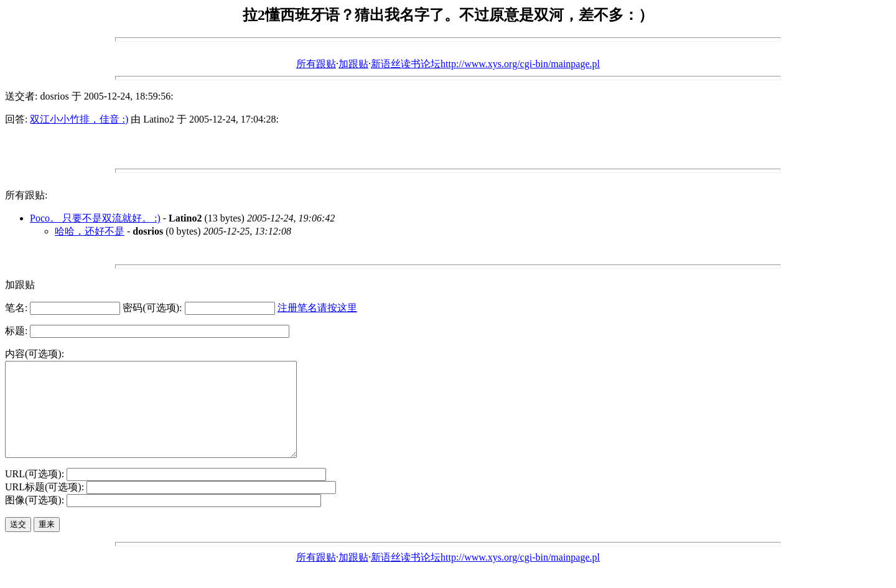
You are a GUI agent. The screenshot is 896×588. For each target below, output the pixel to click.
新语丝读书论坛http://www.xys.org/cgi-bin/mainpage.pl (485, 64)
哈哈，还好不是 (90, 231)
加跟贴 (353, 64)
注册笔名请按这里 (317, 308)
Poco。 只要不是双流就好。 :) (95, 218)
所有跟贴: (26, 195)
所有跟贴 (316, 64)
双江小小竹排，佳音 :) (79, 119)
